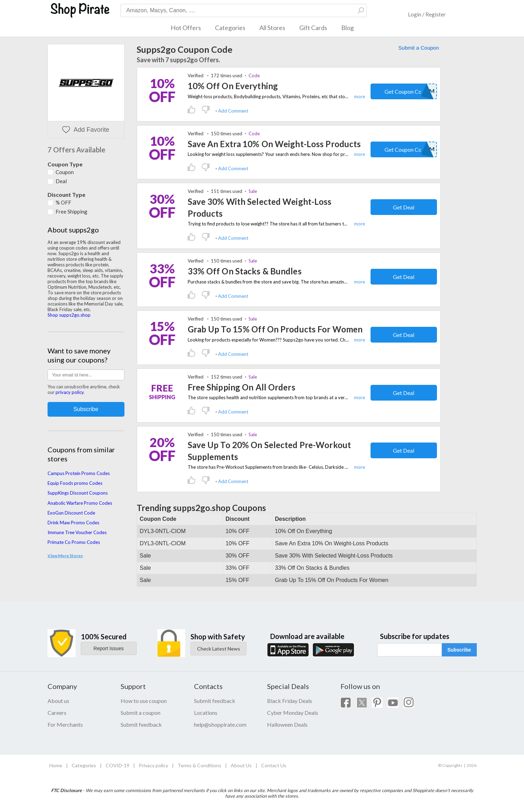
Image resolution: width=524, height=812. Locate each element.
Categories (230, 28)
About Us (241, 765)
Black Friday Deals (290, 701)
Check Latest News (219, 649)
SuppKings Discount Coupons (78, 493)
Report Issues (108, 648)
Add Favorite (86, 130)
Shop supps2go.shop (69, 315)
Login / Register (427, 14)
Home (56, 765)
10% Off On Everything (233, 86)
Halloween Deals (287, 724)
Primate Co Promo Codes (74, 542)
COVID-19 (117, 765)
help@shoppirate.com (220, 724)
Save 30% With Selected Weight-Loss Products (260, 207)
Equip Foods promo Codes (75, 483)
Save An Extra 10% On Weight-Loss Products (274, 144)
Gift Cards (313, 28)
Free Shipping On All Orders (242, 387)
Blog (347, 28)
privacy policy (70, 392)
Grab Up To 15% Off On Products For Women (275, 329)
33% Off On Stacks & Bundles (245, 271)
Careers (57, 713)
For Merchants (65, 724)
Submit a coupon (141, 713)
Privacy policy (153, 765)
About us (58, 701)
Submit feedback (141, 724)
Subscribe (459, 650)
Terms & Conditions (199, 765)
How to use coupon (144, 701)
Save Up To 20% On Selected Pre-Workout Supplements (270, 451)
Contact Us (274, 765)
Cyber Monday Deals (293, 713)
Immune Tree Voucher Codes (77, 532)
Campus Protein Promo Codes (79, 473)
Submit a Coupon (419, 48)
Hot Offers (186, 28)
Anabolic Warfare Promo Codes (80, 503)
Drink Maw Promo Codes (73, 523)
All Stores (272, 28)
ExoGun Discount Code (71, 513)
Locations (206, 713)
